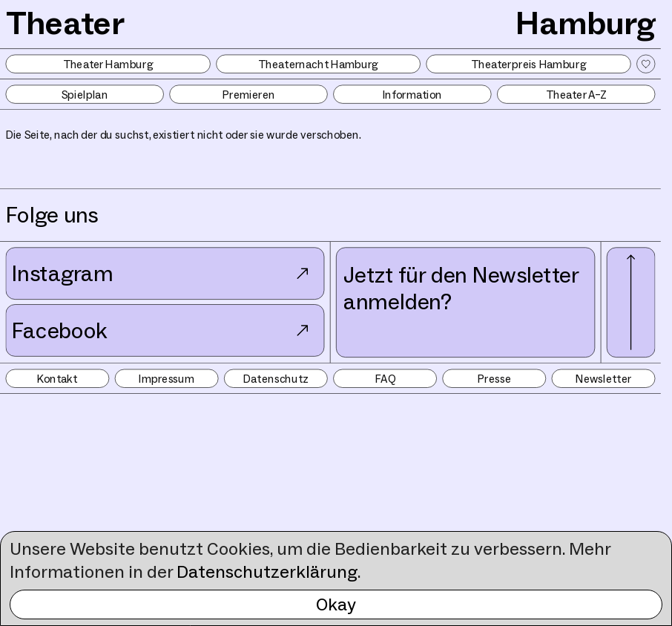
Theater (65, 23)
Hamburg (585, 23)
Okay (336, 604)
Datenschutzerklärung (267, 571)
